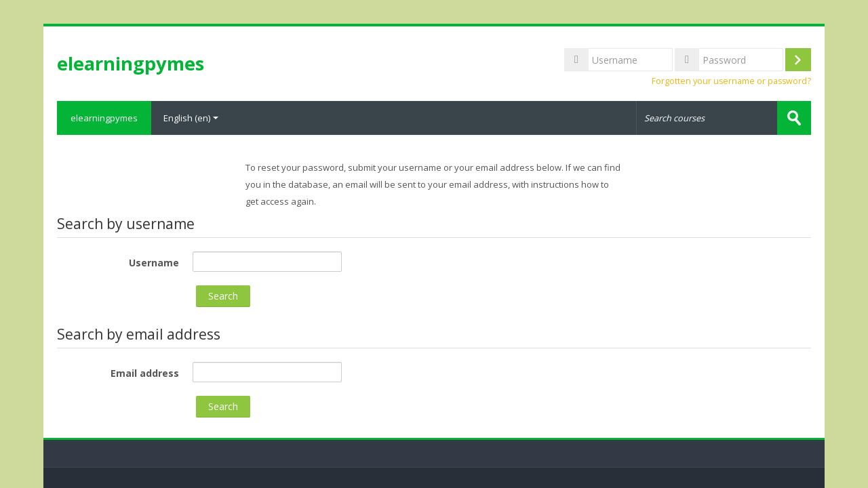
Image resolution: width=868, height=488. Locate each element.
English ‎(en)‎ (191, 118)
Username (154, 263)
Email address (145, 373)
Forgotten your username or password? (731, 81)
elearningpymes (104, 118)
